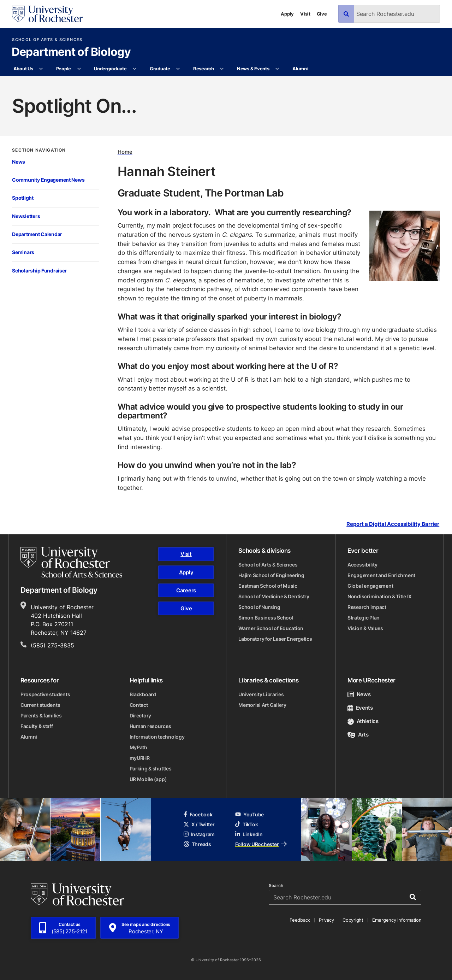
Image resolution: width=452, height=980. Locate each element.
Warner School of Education (271, 628)
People (64, 69)
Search (276, 886)
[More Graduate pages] (178, 69)
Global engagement (370, 586)
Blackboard (143, 694)
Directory (140, 715)
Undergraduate (110, 69)
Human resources (150, 726)
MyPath (138, 747)
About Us (23, 69)
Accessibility (362, 565)
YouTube (249, 814)
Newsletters (26, 216)
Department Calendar (37, 234)
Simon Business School (266, 618)
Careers (186, 590)
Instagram (199, 834)
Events (360, 708)
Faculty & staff (37, 726)
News (19, 162)
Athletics (363, 721)
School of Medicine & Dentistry (274, 596)
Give (322, 14)
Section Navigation (39, 150)
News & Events (253, 69)
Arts (358, 735)
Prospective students (45, 694)
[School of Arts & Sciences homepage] (71, 562)
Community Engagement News (48, 180)
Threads (197, 844)
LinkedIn (249, 834)
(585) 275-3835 (52, 645)
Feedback (300, 920)
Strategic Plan (364, 618)
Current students (40, 705)
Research (204, 69)
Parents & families (41, 715)
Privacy (326, 920)
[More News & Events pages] (277, 69)
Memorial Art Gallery (262, 705)
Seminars (23, 252)
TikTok (246, 824)
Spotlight (23, 198)
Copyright (353, 920)
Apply (287, 14)
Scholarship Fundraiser (39, 271)
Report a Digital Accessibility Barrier (393, 524)
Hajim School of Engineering (271, 575)
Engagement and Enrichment (381, 575)
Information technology (157, 737)
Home (125, 152)
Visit (305, 14)
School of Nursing (259, 607)
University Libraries (261, 694)
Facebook (198, 814)
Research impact (367, 607)
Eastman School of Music (268, 586)
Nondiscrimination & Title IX (380, 596)
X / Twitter (199, 824)
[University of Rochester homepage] (47, 14)
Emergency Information (397, 920)
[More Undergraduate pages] (135, 69)
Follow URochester (261, 844)
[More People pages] (79, 69)
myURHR (140, 758)
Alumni (300, 69)
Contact (139, 705)
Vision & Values (365, 628)
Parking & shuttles (151, 768)
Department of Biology (71, 52)
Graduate (160, 69)
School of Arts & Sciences (47, 40)
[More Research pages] (222, 69)
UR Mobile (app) (148, 779)
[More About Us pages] (41, 69)
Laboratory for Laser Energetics (275, 639)
